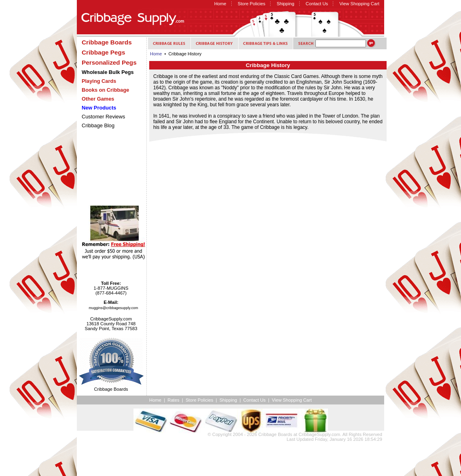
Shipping (285, 4)
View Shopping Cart (359, 4)
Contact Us (317, 4)
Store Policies (252, 4)
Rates (173, 400)
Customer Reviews (103, 117)
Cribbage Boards (275, 434)
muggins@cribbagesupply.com (114, 308)
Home (220, 4)
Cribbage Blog (98, 125)
